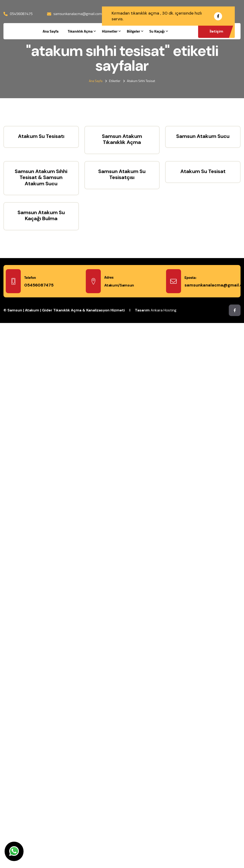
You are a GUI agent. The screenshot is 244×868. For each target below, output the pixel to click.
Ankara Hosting (164, 310)
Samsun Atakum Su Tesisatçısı (122, 174)
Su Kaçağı (157, 31)
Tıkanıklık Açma (80, 31)
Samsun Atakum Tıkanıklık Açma (122, 139)
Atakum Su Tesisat (203, 171)
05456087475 (21, 14)
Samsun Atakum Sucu (203, 136)
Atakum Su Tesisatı (41, 136)
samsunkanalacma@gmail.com (78, 14)
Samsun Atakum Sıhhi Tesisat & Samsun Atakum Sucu (41, 177)
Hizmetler (110, 31)
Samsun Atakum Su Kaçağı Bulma (41, 215)
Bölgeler (134, 31)
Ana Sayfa (51, 31)
